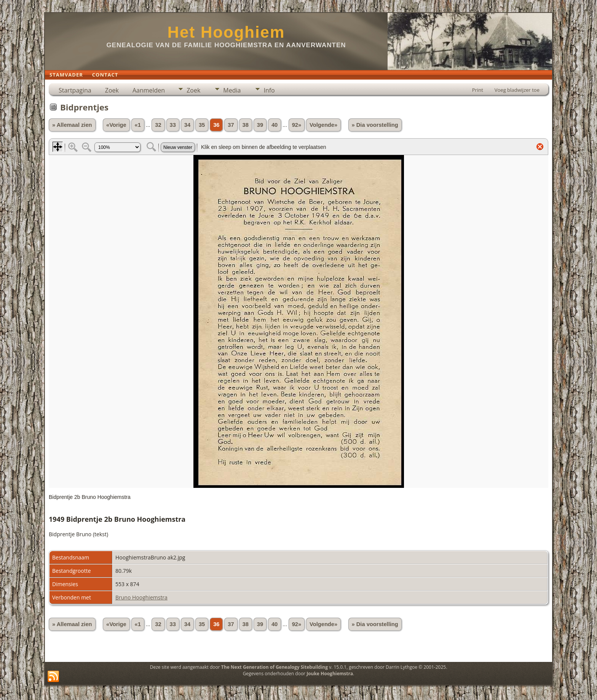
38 (246, 125)
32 (158, 125)
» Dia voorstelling (375, 125)
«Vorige (116, 125)
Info (269, 90)
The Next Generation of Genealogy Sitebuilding (275, 667)
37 (231, 125)
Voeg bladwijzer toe (517, 90)
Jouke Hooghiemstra (330, 674)
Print (478, 90)
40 (275, 125)
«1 (138, 125)
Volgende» (323, 125)
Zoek (112, 90)
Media (232, 90)
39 (260, 125)
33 (173, 125)
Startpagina (75, 90)
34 (187, 125)
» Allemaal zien (72, 125)
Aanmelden (149, 90)
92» (297, 125)
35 (202, 125)
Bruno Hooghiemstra (141, 597)
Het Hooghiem (226, 32)
